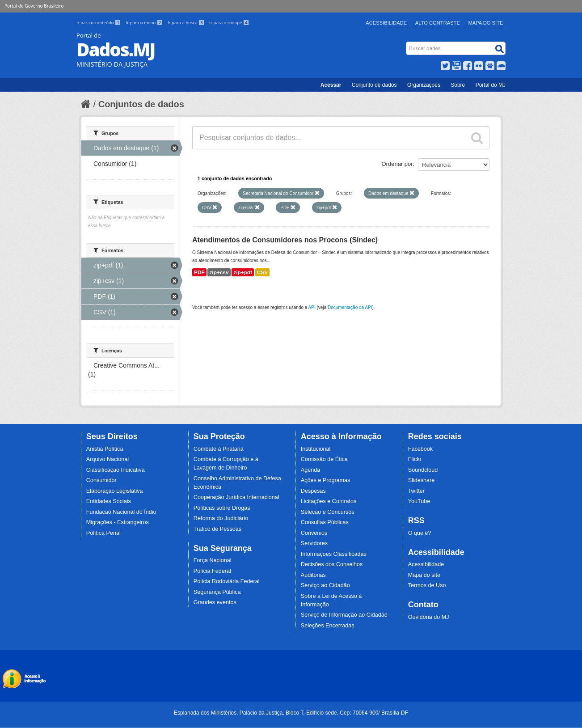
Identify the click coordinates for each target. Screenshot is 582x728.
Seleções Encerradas (328, 626)
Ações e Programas (326, 480)
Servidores (314, 543)
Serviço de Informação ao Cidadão (344, 615)
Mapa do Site (486, 23)
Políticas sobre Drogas (222, 508)
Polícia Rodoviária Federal (227, 581)
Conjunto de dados (374, 85)
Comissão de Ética (324, 459)
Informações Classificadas (334, 554)
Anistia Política (105, 449)
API (312, 307)
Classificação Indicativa (116, 470)
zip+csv (219, 272)
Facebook (420, 449)
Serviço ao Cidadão (325, 585)
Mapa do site (424, 575)
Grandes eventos (215, 602)
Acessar (331, 85)
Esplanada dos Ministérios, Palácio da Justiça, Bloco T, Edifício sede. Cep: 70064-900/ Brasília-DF (291, 713)
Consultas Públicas (325, 522)
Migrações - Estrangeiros (118, 522)
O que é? (420, 533)
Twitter (416, 491)
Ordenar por (397, 164)
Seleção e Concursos (328, 512)
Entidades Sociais (109, 501)
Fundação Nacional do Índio (121, 512)
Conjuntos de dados (141, 104)
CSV (262, 272)
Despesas (313, 491)
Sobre (458, 85)
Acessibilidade (386, 23)
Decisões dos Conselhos (332, 564)
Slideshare (422, 480)
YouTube (419, 501)
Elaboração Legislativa (115, 491)
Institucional (316, 449)
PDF (199, 272)
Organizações (424, 85)
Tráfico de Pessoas (217, 529)
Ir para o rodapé (229, 23)
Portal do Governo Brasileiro (34, 6)
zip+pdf (243, 272)
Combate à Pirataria (219, 449)
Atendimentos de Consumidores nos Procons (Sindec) (285, 240)
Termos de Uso (427, 585)
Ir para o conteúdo (99, 23)
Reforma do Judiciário (221, 518)
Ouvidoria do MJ (429, 617)
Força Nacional (213, 560)
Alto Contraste (438, 23)
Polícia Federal (212, 571)
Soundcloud (423, 470)
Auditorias (313, 575)
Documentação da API (350, 307)
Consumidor (101, 480)
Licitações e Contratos (329, 501)
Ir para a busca (187, 23)
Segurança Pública (217, 592)
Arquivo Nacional (108, 459)
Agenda (310, 470)
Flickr (415, 459)
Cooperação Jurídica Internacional (236, 497)
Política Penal (103, 533)
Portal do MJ (491, 85)
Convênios (314, 533)
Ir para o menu (145, 23)
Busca (407, 44)
